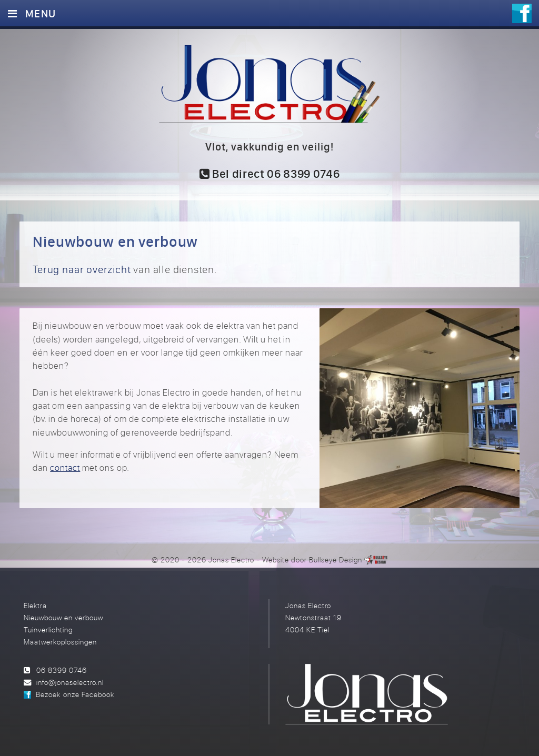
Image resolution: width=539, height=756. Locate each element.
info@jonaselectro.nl (70, 682)
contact (65, 467)
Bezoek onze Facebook (75, 694)
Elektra (35, 605)
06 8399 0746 (62, 670)
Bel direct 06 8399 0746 (270, 174)
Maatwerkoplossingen (60, 642)
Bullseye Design (336, 560)
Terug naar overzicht (82, 269)
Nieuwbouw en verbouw (63, 617)
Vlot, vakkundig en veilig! (270, 146)
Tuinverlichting (48, 629)
